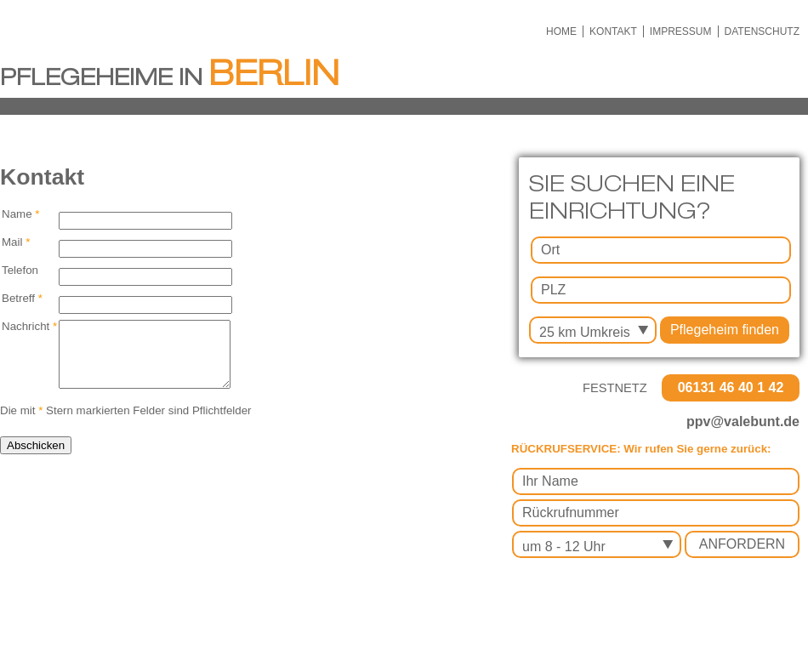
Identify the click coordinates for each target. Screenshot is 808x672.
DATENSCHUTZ (762, 31)
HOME (561, 31)
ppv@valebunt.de (743, 421)
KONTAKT (613, 31)
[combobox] (593, 330)
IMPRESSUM (681, 31)
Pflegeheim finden (725, 330)
